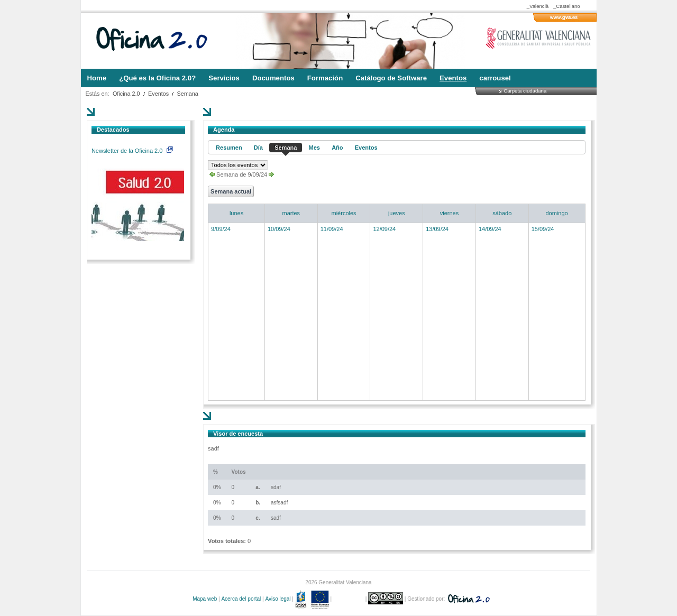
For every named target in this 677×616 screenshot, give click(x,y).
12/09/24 (384, 229)
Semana (188, 94)
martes (291, 213)
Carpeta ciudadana (525, 91)
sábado (502, 213)
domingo (556, 213)
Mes (314, 148)
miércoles (344, 213)
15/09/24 (543, 229)
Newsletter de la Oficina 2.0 (132, 151)
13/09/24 (437, 229)
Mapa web (205, 599)
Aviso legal (278, 599)
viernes (449, 213)
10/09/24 (279, 229)
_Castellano (567, 6)
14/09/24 (490, 229)
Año (337, 148)
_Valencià (538, 6)
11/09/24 (332, 229)
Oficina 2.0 (126, 94)
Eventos (158, 94)
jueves (397, 213)
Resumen (229, 148)
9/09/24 (221, 229)
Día (258, 148)
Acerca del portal (241, 599)
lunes (236, 213)
